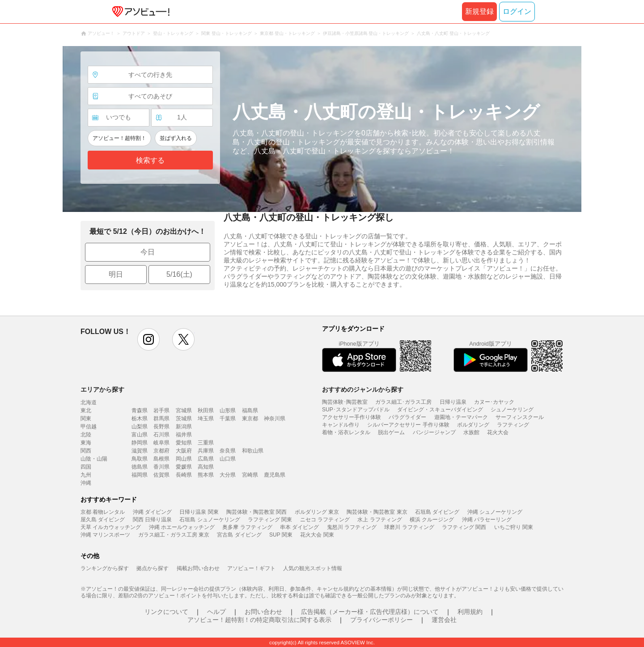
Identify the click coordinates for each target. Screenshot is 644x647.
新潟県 (184, 427)
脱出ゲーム (391, 432)
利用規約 (470, 612)
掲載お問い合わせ (198, 568)
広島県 (206, 459)
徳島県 (140, 467)
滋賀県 (140, 451)
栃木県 (140, 419)
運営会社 (444, 620)
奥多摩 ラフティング (247, 527)
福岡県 (140, 475)
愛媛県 (184, 467)
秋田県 (206, 410)
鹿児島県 (275, 475)
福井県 (184, 435)
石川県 (161, 435)
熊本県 (206, 475)
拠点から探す (153, 568)
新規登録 (479, 11)
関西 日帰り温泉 (152, 520)
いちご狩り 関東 (514, 527)
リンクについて (166, 612)
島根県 (161, 459)
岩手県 (161, 410)
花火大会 (498, 432)
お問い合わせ (263, 612)
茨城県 (184, 419)
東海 (86, 443)
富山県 (140, 435)
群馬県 (161, 419)
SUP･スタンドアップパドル (356, 410)
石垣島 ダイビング (437, 512)
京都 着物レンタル (103, 512)
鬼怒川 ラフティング (352, 527)
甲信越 (89, 427)
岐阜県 (161, 443)
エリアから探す (102, 389)
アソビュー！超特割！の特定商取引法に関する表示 (259, 620)
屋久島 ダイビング (103, 520)
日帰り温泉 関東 (199, 512)
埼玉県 (206, 419)
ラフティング (513, 425)
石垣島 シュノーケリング (210, 520)
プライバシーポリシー (381, 620)
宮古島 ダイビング (239, 535)
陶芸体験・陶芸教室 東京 (377, 512)
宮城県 (184, 410)
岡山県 (184, 459)
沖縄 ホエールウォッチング (182, 527)
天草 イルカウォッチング (111, 527)
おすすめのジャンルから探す (363, 389)
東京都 (250, 419)
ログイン (517, 11)
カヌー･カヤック (494, 402)
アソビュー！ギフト (251, 568)
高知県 (206, 467)
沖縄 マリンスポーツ (105, 535)
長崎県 (184, 475)
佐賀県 (161, 475)
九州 (86, 475)
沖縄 (86, 483)
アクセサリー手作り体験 (352, 417)
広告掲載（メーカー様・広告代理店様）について (370, 612)
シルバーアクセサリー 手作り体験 (408, 425)
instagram (148, 339)
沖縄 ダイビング (152, 512)
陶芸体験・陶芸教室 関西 (256, 512)
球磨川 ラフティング (409, 527)
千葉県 (228, 419)
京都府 (161, 451)
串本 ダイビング (299, 527)
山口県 (228, 459)
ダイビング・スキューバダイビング (440, 410)
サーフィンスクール (520, 417)
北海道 (89, 402)
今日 (148, 252)
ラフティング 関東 (270, 520)
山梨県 (140, 427)
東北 (86, 410)
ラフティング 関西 (464, 527)
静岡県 (140, 443)
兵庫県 (206, 451)
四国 (86, 467)
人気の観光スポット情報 (313, 568)
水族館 (471, 432)
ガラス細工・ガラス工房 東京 (174, 535)
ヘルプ (216, 612)
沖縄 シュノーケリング (495, 512)
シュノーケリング (512, 410)
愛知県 (184, 443)
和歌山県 (253, 451)
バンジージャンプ (434, 432)
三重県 (206, 443)
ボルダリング (473, 425)
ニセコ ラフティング (325, 520)
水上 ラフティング (379, 520)
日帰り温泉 (453, 402)
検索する (150, 160)
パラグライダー (407, 417)
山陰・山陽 (94, 459)
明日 (116, 274)
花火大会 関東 (317, 535)
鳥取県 (140, 459)
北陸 (86, 435)
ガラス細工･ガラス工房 (403, 402)
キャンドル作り (341, 425)
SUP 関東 (281, 535)
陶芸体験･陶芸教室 (345, 402)
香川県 (161, 467)
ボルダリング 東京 (317, 512)
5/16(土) (179, 274)
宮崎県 (250, 475)
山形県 (228, 410)
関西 (86, 451)
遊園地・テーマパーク (461, 417)
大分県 (228, 475)
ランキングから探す (105, 568)
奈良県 (228, 451)
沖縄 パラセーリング (487, 520)
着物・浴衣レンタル (346, 432)
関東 (86, 419)
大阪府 (184, 451)
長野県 (161, 427)
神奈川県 (275, 419)
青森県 (140, 410)
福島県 (250, 410)
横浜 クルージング (432, 520)
